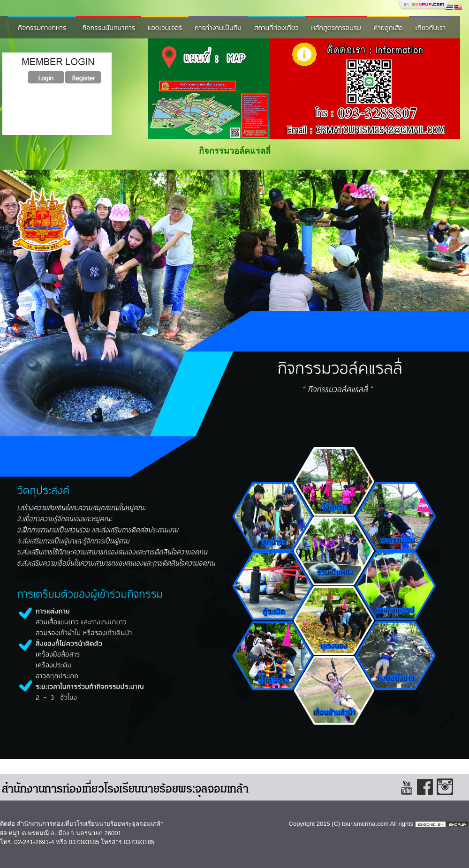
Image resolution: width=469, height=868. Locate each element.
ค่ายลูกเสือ (388, 28)
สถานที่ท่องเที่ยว (276, 28)
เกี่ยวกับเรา (430, 28)
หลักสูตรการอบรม (336, 28)
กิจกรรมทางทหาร (42, 28)
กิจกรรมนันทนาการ (109, 28)
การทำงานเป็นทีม (218, 28)
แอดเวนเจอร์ (165, 28)
